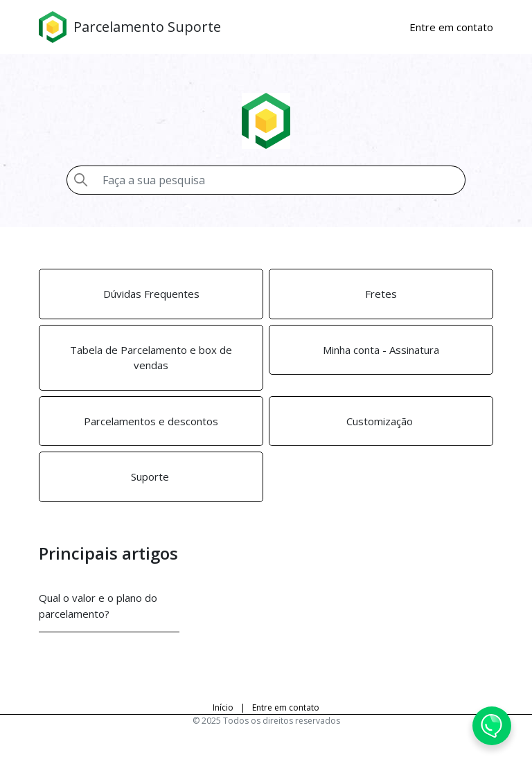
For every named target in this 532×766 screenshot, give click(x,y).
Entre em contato (286, 707)
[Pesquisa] (280, 180)
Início (223, 707)
